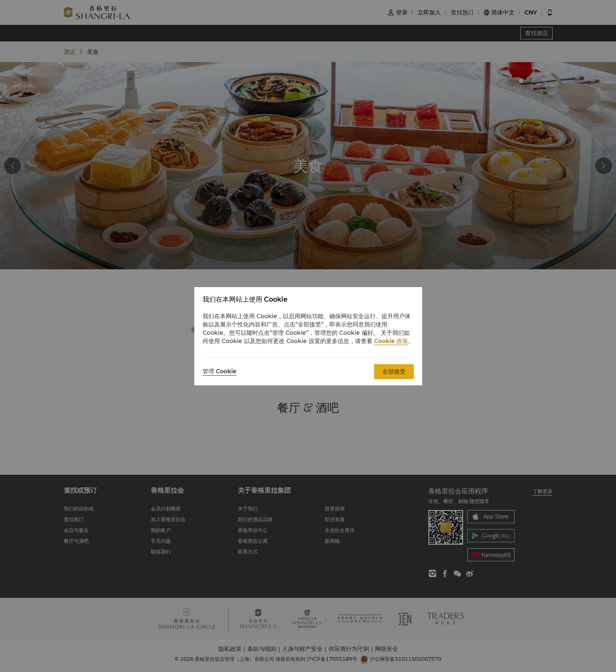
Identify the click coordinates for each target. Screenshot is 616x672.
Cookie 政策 (391, 341)
